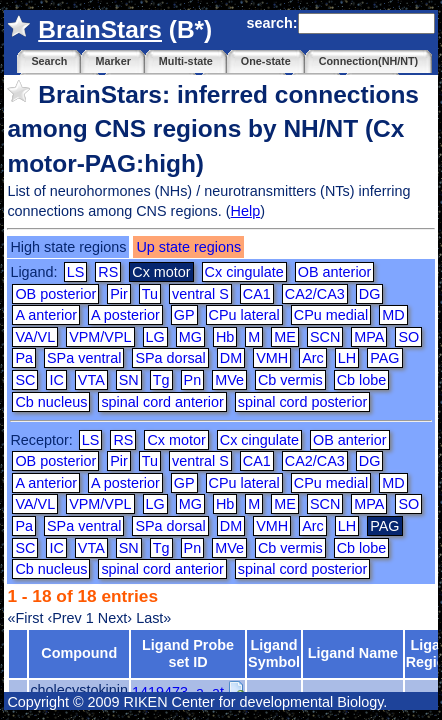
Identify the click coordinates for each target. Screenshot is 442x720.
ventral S (200, 294)
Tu (150, 294)
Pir (119, 294)
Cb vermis (290, 380)
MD (393, 315)
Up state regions (188, 247)
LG (155, 337)
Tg (161, 380)
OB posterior (55, 294)
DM (231, 358)
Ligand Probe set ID (188, 653)
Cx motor (176, 440)
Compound (79, 653)
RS (108, 272)
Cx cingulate (244, 272)
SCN (325, 337)
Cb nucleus (51, 402)
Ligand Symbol (274, 653)
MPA (369, 337)
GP (184, 315)
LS (76, 272)
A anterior (46, 315)
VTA (91, 380)
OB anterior (335, 272)
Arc (313, 358)
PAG (384, 358)
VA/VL (35, 337)
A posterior (125, 315)
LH (347, 358)
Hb (225, 337)
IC (56, 380)
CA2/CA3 (315, 294)
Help (246, 211)
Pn (193, 380)
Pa (24, 358)
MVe (229, 380)
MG (190, 337)
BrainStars (100, 29)
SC (25, 380)
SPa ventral (84, 358)
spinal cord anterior (162, 402)
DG (370, 294)
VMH (272, 358)
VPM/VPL (100, 337)
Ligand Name (353, 653)
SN (129, 380)
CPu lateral (244, 315)
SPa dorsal (170, 358)
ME (285, 337)
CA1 (257, 294)
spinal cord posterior (303, 402)
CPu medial (331, 315)
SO (408, 337)
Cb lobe (362, 380)
